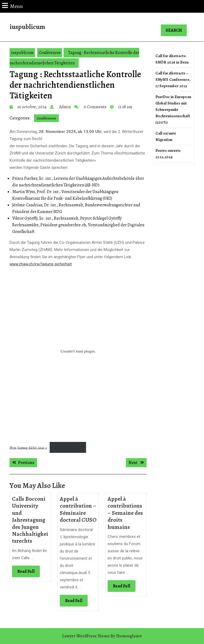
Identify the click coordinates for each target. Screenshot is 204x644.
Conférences (50, 53)
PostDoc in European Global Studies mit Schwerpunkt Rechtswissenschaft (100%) (173, 110)
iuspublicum (27, 27)
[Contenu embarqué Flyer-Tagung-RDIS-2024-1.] (78, 352)
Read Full (29, 573)
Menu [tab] (12, 6)
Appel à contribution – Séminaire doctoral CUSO (78, 509)
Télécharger (68, 447)
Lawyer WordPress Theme (86, 636)
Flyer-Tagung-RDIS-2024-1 (28, 447)
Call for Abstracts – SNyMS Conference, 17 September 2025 (173, 80)
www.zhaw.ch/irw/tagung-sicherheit (41, 264)
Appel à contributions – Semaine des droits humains (125, 513)
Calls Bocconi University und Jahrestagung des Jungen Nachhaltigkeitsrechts (30, 520)
